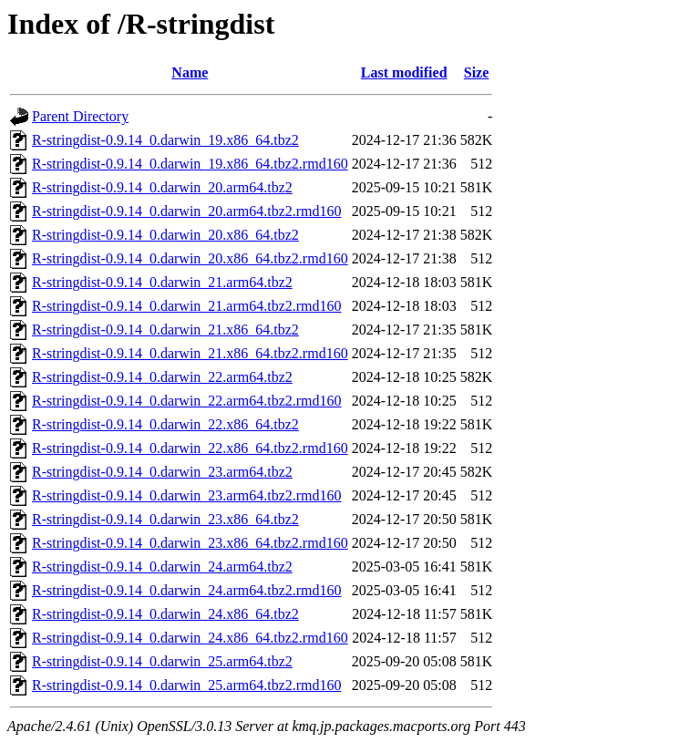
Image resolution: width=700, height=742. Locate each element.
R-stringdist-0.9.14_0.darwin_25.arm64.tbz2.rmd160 (187, 685)
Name (190, 72)
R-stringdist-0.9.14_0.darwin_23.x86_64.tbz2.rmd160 (190, 543)
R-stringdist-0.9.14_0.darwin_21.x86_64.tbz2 (165, 330)
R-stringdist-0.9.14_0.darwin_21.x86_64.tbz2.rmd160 (190, 353)
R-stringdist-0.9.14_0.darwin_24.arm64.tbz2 (162, 567)
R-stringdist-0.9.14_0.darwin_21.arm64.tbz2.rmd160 (187, 306)
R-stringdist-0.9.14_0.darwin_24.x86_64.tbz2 (165, 614)
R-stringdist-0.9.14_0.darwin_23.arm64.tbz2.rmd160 (187, 495)
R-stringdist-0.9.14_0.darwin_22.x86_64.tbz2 (165, 424)
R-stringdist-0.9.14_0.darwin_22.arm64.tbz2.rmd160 (187, 401)
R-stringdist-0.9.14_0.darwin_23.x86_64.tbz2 (165, 519)
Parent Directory (80, 116)
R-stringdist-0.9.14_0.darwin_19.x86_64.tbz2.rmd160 (190, 164)
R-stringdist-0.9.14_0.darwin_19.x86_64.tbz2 (165, 140)
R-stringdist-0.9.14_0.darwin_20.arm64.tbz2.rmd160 (187, 211)
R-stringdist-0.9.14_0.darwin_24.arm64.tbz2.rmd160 (187, 590)
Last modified (404, 72)
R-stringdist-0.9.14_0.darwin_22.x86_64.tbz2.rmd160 (190, 448)
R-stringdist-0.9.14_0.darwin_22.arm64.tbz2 (162, 377)
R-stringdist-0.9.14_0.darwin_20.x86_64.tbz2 (165, 235)
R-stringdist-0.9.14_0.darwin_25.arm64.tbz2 (162, 661)
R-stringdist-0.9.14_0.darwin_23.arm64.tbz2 (162, 472)
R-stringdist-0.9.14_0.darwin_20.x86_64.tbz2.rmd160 (190, 258)
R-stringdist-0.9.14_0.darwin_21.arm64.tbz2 (162, 282)
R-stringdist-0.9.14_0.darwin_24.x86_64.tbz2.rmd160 (190, 638)
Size (477, 72)
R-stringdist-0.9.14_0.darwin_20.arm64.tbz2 (162, 187)
